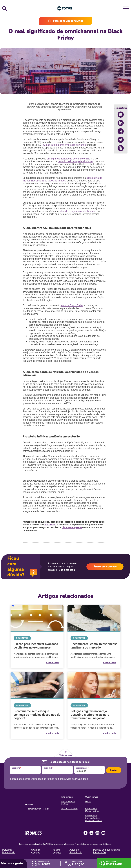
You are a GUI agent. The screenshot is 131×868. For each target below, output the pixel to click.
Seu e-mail (48, 768)
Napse (88, 801)
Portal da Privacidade (9, 851)
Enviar (114, 770)
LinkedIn (91, 833)
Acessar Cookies (57, 851)
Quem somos (92, 797)
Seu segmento (82, 768)
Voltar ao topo (65, 755)
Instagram (97, 833)
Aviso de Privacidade (77, 779)
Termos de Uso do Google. (101, 844)
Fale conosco (67, 797)
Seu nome (16, 768)
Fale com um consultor (68, 21)
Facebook (86, 833)
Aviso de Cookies (36, 851)
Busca (5, 8)
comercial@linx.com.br (38, 809)
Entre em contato (105, 566)
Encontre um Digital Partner (92, 810)
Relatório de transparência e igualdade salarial (93, 818)
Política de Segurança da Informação (107, 851)
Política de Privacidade (75, 844)
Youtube (103, 833)
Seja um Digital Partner (68, 803)
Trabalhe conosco (69, 809)
